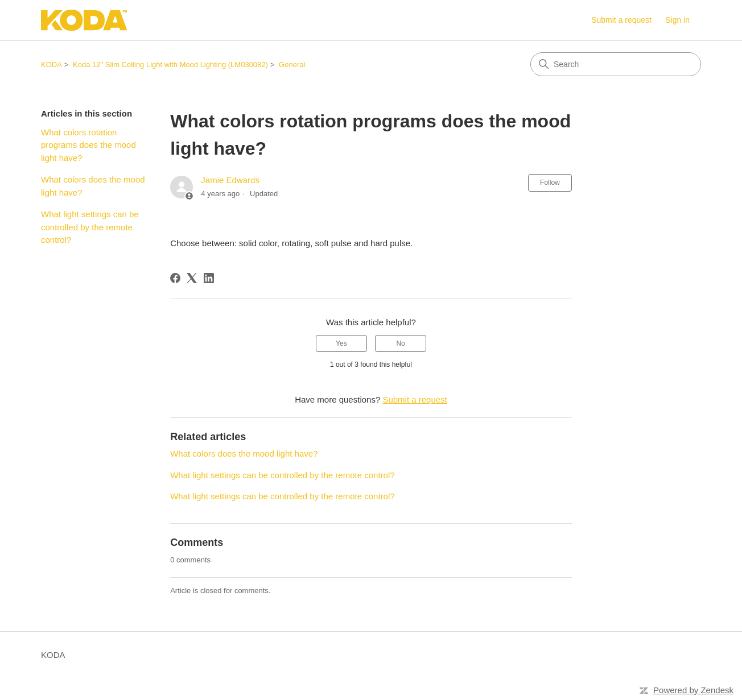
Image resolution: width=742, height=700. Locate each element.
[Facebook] (175, 278)
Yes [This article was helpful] (341, 343)
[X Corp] (192, 278)
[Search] (616, 64)
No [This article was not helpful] (400, 343)
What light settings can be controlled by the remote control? (90, 227)
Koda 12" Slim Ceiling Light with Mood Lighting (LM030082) (170, 65)
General (292, 65)
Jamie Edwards (230, 180)
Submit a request (621, 20)
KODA (51, 65)
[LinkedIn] (209, 278)
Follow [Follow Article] (550, 183)
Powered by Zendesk (693, 690)
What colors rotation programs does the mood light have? (88, 145)
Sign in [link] (677, 20)
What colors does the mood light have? (93, 186)
